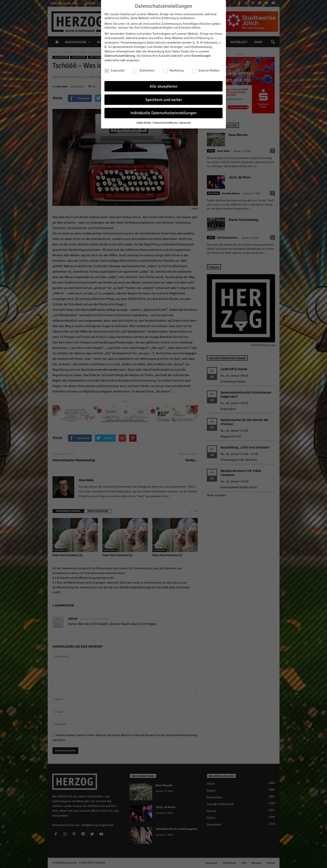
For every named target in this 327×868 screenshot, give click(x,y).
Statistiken (144, 68)
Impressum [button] (185, 121)
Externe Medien (206, 68)
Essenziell (114, 68)
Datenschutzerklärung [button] (166, 121)
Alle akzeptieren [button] (164, 84)
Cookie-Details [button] (144, 121)
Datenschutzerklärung (120, 54)
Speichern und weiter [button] (164, 97)
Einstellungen (201, 54)
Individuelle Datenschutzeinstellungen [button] (163, 111)
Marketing (173, 68)
